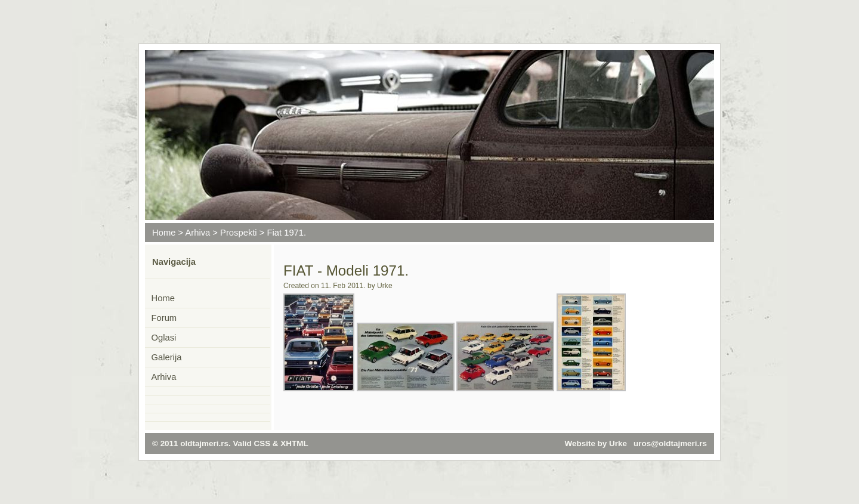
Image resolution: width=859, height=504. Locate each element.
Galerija (167, 357)
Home (164, 233)
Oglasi (164, 338)
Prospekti (239, 233)
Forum (164, 318)
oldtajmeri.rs (204, 443)
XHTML (294, 443)
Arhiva (197, 233)
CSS (262, 443)
